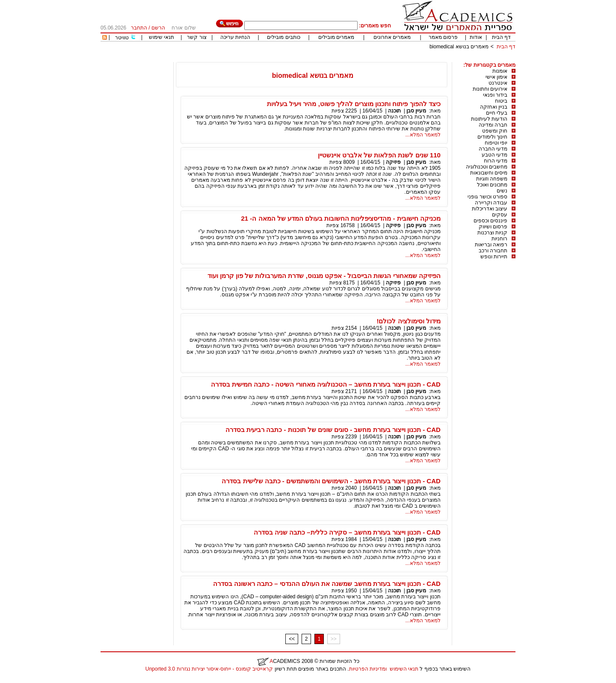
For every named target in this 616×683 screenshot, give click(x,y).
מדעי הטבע (495, 155)
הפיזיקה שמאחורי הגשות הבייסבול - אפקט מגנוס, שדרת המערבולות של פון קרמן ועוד (324, 276)
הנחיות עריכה (235, 37)
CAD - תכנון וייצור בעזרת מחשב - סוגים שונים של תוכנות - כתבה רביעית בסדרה (333, 430)
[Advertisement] (360, 59)
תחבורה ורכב (493, 251)
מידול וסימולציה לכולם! (409, 321)
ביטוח (501, 101)
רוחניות (499, 239)
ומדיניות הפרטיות (368, 669)
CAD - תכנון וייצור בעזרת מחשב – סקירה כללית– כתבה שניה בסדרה (347, 532)
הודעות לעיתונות (489, 119)
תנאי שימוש (161, 37)
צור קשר (197, 37)
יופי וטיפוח (496, 143)
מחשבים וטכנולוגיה (487, 167)
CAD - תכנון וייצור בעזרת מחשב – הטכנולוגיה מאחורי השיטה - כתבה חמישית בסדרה (326, 384)
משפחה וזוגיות (492, 179)
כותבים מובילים (283, 37)
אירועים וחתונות (490, 89)
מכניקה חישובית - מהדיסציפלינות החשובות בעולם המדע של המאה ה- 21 (341, 218)
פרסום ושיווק (493, 227)
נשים (502, 191)
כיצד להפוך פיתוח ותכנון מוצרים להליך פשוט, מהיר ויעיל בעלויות (354, 104)
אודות (476, 37)
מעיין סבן (416, 111)
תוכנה (394, 111)
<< (292, 639)
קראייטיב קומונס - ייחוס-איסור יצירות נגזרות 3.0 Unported (209, 669)
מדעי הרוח (496, 161)
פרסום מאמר (443, 37)
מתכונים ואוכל (492, 185)
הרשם (158, 28)
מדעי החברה (493, 149)
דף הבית (501, 37)
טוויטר (122, 38)
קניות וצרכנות (492, 233)
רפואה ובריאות (491, 245)
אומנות (500, 71)
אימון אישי (496, 77)
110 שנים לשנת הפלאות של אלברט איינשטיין (379, 155)
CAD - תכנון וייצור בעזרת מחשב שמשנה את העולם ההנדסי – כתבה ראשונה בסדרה (327, 584)
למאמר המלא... (423, 135)
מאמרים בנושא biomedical (459, 47)
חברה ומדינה (493, 125)
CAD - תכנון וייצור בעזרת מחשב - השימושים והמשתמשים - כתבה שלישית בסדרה (331, 481)
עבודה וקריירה (491, 203)
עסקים (500, 215)
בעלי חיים (497, 113)
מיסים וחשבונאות (489, 173)
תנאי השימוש (404, 669)
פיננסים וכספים (490, 221)
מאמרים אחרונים (392, 37)
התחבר (139, 28)
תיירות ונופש (494, 257)
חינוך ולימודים (492, 137)
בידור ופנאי (495, 95)
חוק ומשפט (495, 131)
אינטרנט (498, 83)
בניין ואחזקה (494, 107)
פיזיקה (393, 162)
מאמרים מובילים (336, 37)
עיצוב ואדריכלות (490, 209)
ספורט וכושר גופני (487, 197)
